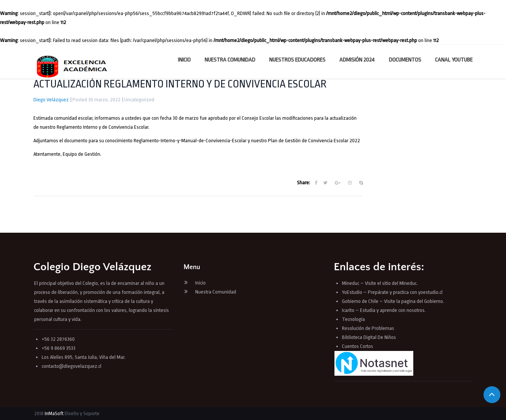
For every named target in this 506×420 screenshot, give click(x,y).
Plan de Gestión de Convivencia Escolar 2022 (314, 141)
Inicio (184, 60)
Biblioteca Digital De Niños (369, 337)
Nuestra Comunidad (230, 60)
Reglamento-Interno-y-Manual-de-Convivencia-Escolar (191, 141)
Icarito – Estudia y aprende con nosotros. (384, 310)
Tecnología (353, 319)
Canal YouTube (454, 60)
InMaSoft (54, 413)
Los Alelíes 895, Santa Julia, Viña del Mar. (84, 357)
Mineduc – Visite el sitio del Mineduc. (380, 283)
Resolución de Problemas (369, 328)
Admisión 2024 (357, 60)
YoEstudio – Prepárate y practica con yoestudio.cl (392, 292)
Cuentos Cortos (358, 346)
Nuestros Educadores (297, 60)
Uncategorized (139, 100)
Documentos (405, 60)
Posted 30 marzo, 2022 (96, 100)
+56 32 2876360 (58, 339)
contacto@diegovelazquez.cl (72, 366)
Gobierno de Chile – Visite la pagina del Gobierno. (393, 301)
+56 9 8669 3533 (59, 348)
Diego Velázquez (51, 100)
